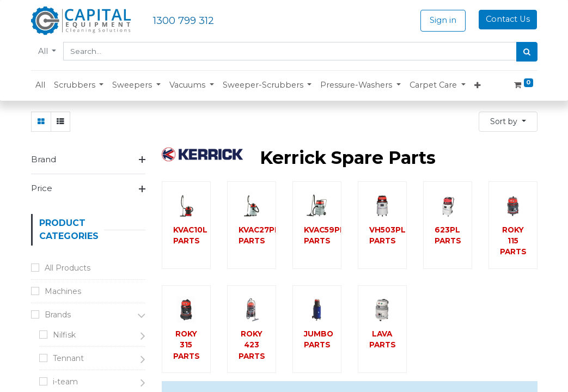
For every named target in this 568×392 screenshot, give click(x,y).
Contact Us (508, 19)
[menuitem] (40, 85)
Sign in (443, 20)
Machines (63, 291)
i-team (65, 382)
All (44, 51)
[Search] (527, 52)
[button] (79, 85)
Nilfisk (64, 335)
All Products (68, 268)
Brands (58, 315)
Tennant (68, 358)
